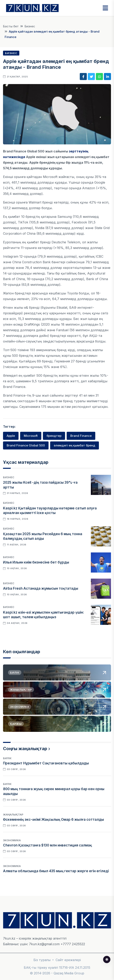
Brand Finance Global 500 (26, 445)
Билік (7, 758)
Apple (11, 436)
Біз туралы (42, 960)
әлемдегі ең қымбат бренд (75, 445)
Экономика (12, 840)
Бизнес (30, 26)
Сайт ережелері (68, 960)
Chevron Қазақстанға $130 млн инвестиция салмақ (47, 845)
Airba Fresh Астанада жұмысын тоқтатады (41, 588)
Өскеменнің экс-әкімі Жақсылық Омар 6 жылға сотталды (53, 820)
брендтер (54, 436)
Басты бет (11, 26)
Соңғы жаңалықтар (25, 749)
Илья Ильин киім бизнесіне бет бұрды (36, 562)
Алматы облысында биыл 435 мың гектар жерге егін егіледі (56, 871)
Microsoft (31, 436)
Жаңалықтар (13, 814)
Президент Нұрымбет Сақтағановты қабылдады (46, 763)
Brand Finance (81, 436)
